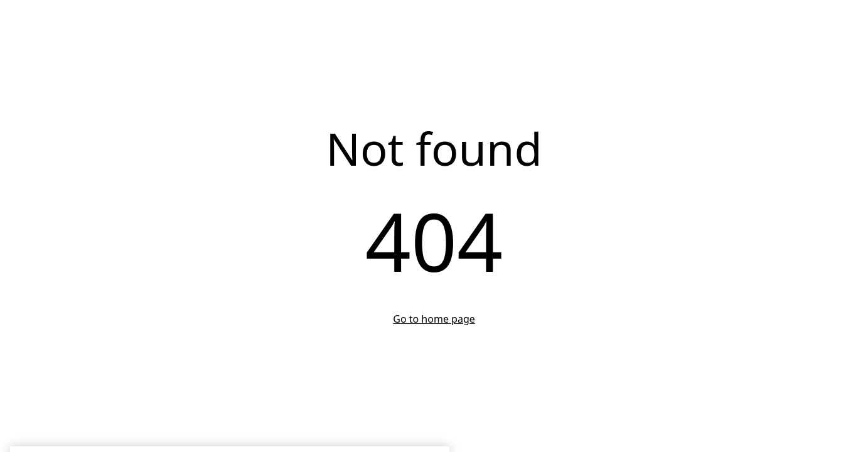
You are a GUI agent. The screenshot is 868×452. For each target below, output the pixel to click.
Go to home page (434, 319)
